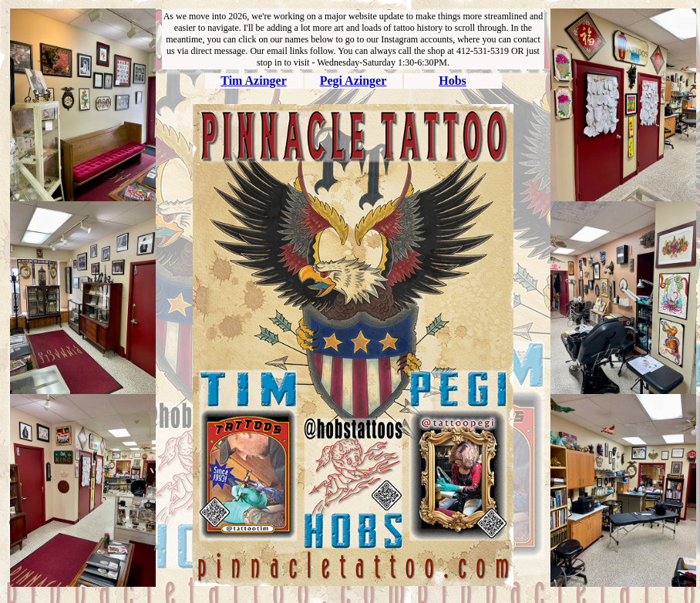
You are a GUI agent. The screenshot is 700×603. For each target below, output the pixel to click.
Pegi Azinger (353, 81)
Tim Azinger (253, 81)
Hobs (453, 81)
